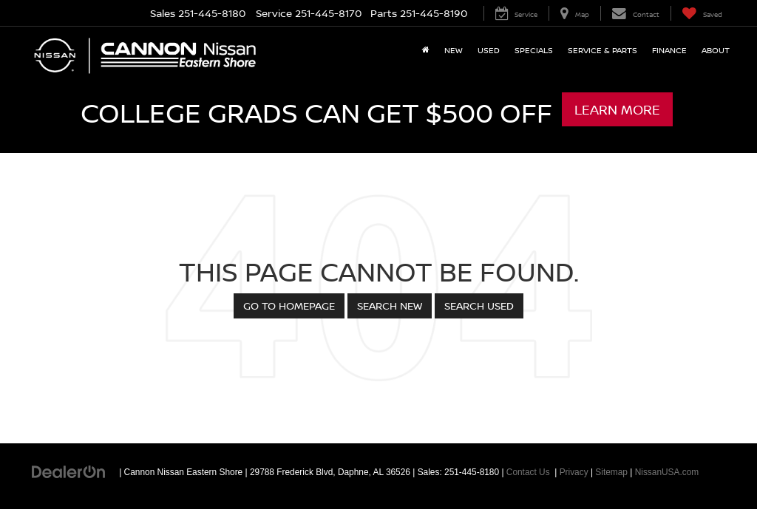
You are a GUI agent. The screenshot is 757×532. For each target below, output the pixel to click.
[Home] (426, 50)
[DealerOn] (69, 471)
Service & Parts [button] (602, 50)
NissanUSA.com (667, 472)
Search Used (479, 306)
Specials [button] (534, 50)
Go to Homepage (289, 306)
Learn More (617, 109)
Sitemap (611, 472)
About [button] (716, 50)
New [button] (454, 50)
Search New (390, 306)
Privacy (574, 472)
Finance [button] (669, 50)
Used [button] (489, 50)
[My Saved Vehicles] (702, 13)
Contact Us (528, 472)
